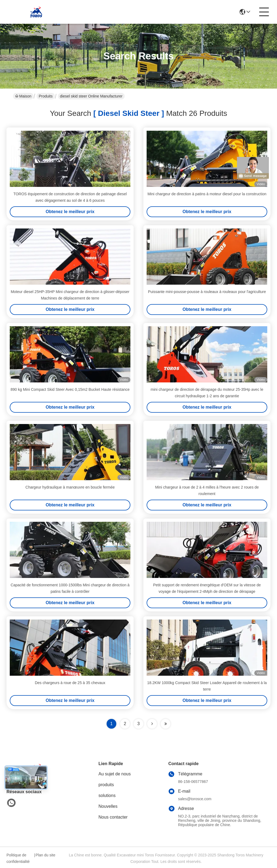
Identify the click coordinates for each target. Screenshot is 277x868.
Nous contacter (113, 817)
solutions (107, 795)
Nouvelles (108, 806)
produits (106, 785)
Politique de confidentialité (18, 858)
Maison (23, 96)
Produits (46, 96)
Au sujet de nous (115, 774)
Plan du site (45, 855)
